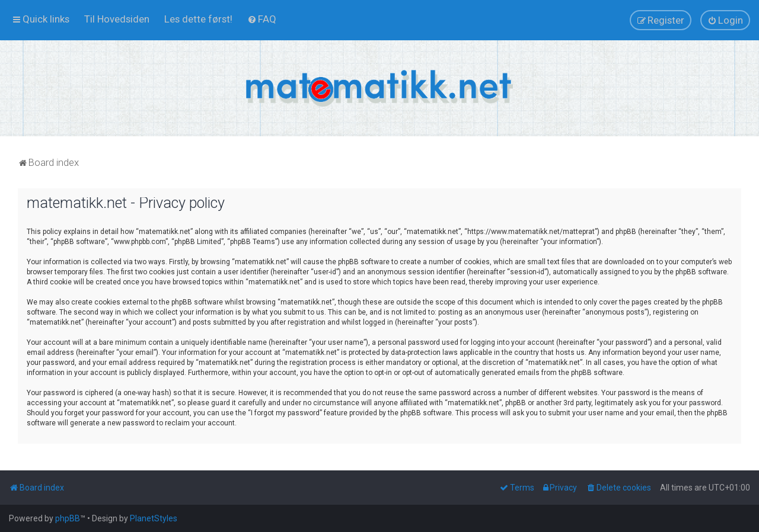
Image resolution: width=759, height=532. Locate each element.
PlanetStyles (154, 518)
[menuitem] (117, 19)
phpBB (68, 518)
